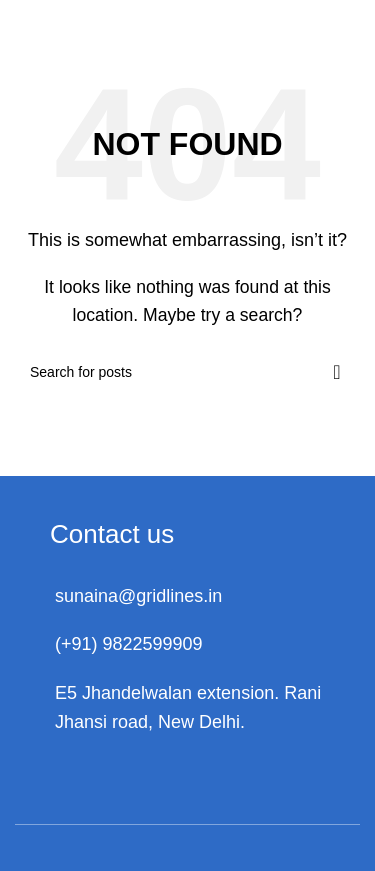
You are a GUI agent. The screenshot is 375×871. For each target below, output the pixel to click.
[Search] (187, 372)
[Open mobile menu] (332, 20)
